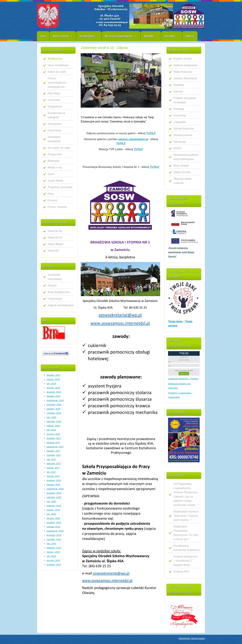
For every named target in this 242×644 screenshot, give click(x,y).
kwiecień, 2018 (54, 421)
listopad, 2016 (53, 485)
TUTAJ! (151, 133)
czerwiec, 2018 (54, 413)
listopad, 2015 (53, 527)
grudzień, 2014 (54, 565)
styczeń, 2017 (53, 476)
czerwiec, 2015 (54, 539)
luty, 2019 (51, 384)
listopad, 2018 (53, 396)
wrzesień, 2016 (54, 493)
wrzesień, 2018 (54, 405)
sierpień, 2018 (53, 409)
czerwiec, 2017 (54, 455)
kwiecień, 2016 (54, 506)
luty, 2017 (51, 472)
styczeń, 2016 (53, 518)
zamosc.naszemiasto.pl (133, 139)
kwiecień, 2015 (54, 548)
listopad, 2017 (53, 442)
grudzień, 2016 (54, 480)
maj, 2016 (51, 501)
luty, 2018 (51, 430)
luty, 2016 (51, 514)
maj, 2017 (51, 459)
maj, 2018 (51, 417)
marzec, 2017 (53, 468)
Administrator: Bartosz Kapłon (192, 638)
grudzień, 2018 (54, 392)
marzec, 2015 (53, 552)
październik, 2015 (55, 531)
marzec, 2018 (53, 426)
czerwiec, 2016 (54, 497)
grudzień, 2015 (54, 522)
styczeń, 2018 (53, 434)
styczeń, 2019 (53, 388)
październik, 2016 (55, 489)
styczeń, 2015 (53, 560)
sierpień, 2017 (53, 451)
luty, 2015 (51, 556)
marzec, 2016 (53, 510)
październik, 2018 (55, 400)
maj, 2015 (51, 544)
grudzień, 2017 (54, 438)
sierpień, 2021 (53, 375)
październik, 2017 (55, 447)
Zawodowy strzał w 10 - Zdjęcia (104, 48)
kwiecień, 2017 (54, 464)
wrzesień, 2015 (54, 535)
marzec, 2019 (53, 379)
